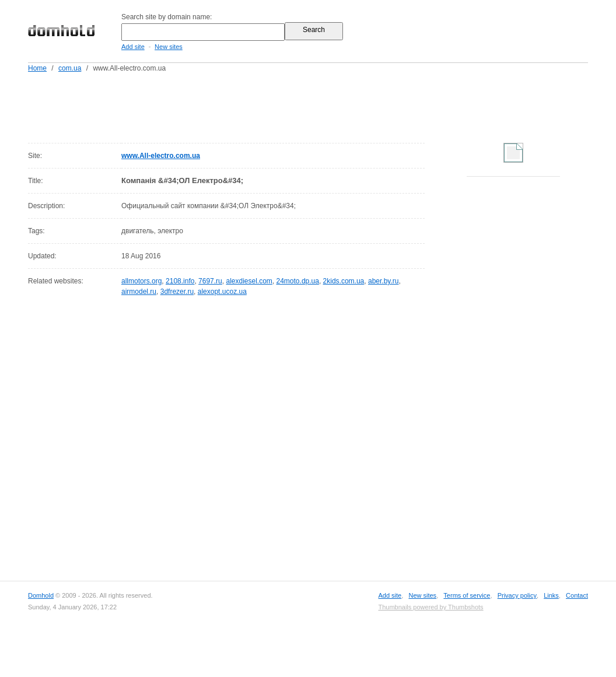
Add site (133, 47)
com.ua (70, 68)
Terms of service (467, 595)
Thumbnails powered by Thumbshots (430, 607)
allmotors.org (141, 281)
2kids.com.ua (344, 281)
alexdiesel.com (249, 281)
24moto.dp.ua (298, 281)
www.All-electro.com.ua (161, 156)
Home (37, 68)
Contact (577, 595)
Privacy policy (517, 595)
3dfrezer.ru (177, 292)
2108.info (180, 281)
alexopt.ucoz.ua (222, 292)
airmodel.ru (139, 292)
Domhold (41, 595)
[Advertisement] (330, 106)
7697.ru (210, 281)
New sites (169, 47)
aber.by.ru (383, 281)
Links (551, 595)
